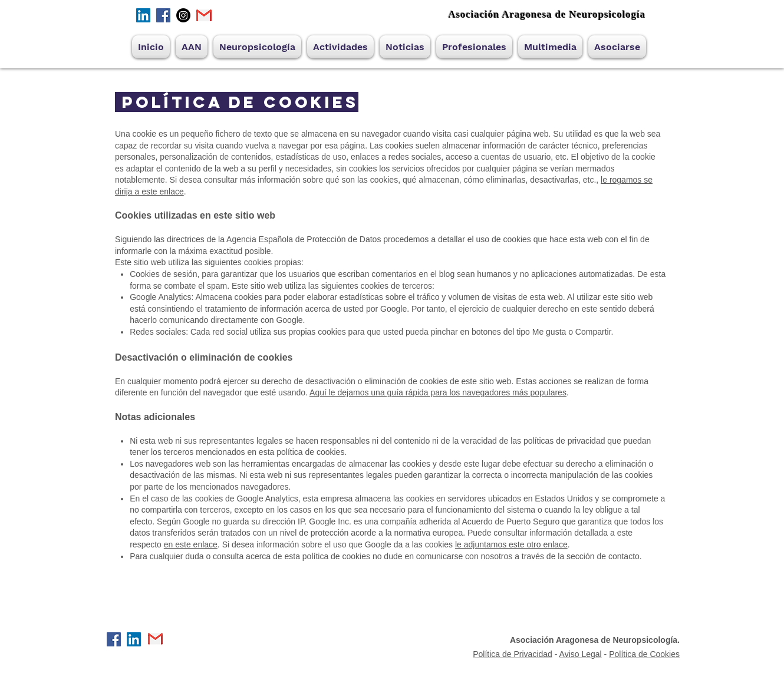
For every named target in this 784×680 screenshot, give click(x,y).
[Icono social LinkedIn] (143, 15)
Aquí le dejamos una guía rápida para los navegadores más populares (438, 392)
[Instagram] (183, 15)
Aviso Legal (581, 654)
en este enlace (191, 544)
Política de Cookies (644, 654)
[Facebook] (163, 15)
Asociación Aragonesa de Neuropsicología (547, 14)
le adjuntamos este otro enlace (511, 544)
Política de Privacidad (513, 654)
